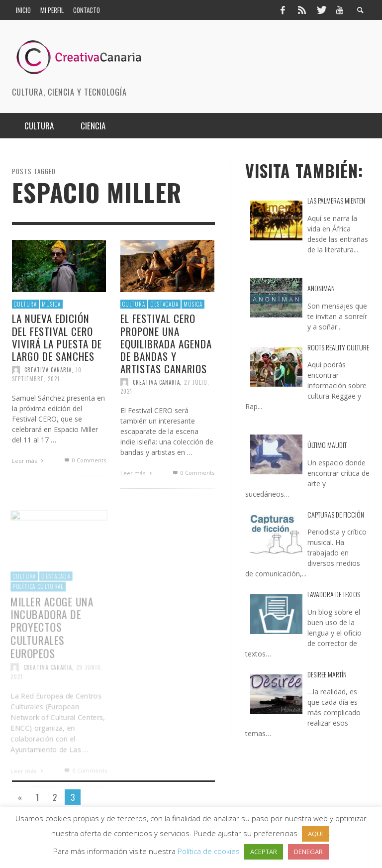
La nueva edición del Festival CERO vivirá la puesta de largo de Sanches (57, 337)
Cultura (25, 304)
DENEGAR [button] (308, 852)
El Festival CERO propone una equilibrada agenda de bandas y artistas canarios (166, 343)
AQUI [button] (315, 834)
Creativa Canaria (48, 370)
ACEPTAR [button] (264, 852)
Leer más (29, 461)
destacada (164, 304)
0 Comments (84, 460)
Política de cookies (209, 851)
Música (51, 304)
